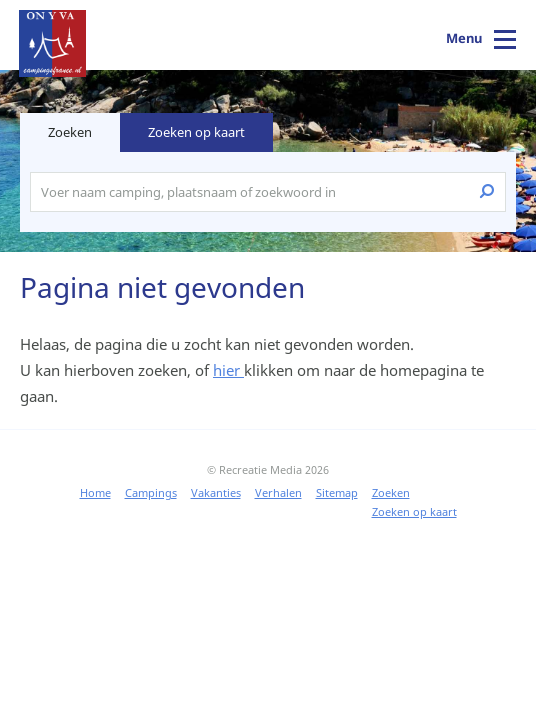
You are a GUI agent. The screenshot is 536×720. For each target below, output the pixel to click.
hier (228, 370)
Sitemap (337, 492)
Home (95, 492)
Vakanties (216, 492)
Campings (151, 492)
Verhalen (278, 492)
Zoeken (391, 492)
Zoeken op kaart (196, 132)
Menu (464, 38)
